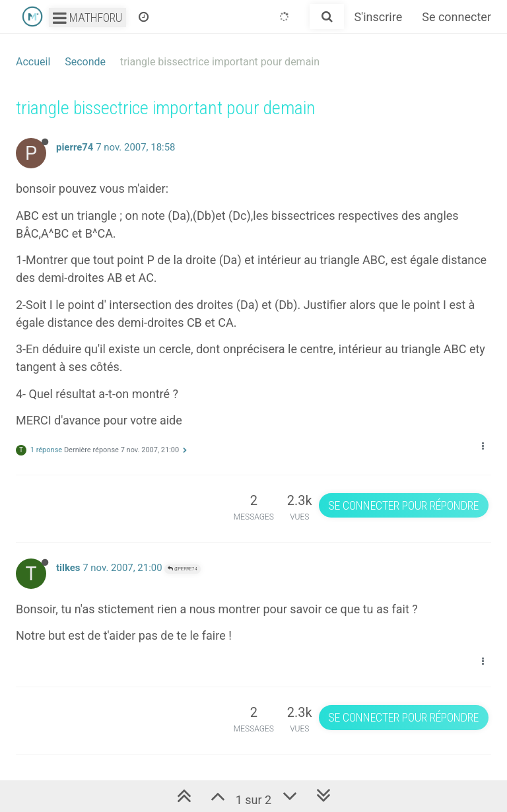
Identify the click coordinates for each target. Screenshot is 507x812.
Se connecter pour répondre (403, 505)
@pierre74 (183, 569)
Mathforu (87, 17)
